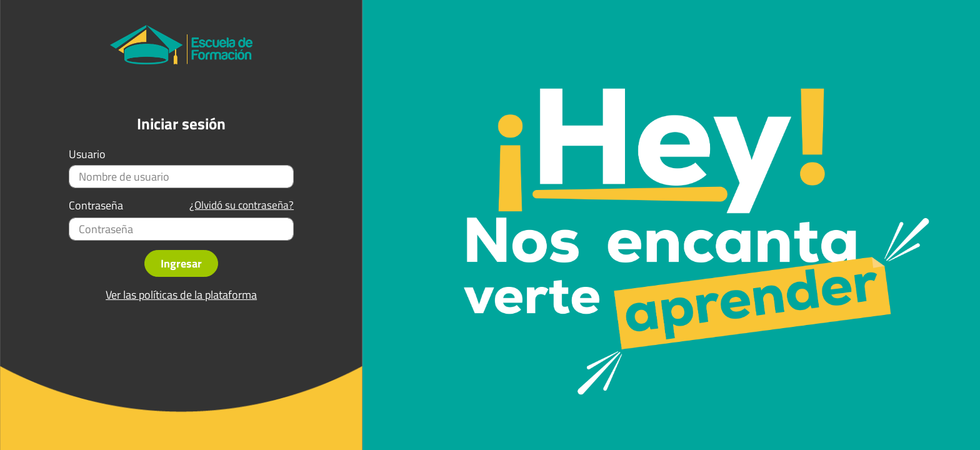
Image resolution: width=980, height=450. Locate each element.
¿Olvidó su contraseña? (242, 205)
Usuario (87, 154)
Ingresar (181, 263)
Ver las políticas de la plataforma (181, 295)
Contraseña (96, 206)
